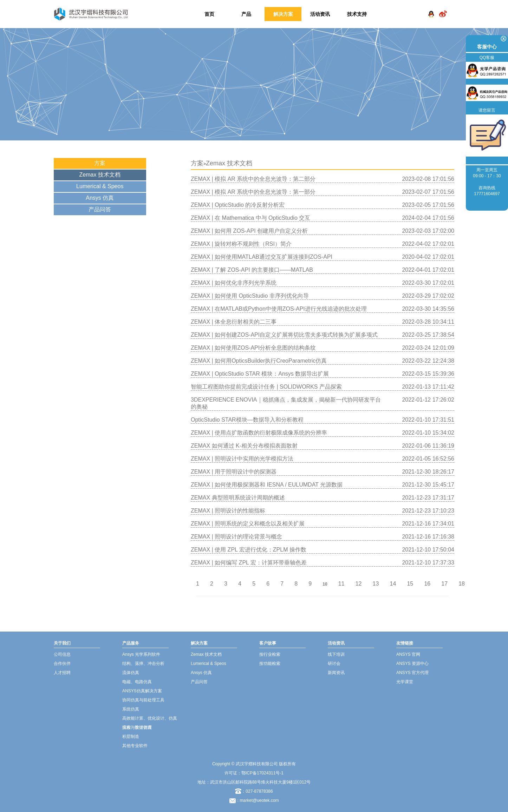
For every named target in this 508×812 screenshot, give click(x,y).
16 (427, 584)
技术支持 (357, 14)
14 (393, 584)
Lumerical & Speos (100, 186)
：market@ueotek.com (257, 800)
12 (359, 584)
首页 (209, 14)
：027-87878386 (254, 791)
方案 (100, 163)
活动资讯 (320, 14)
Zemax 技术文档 (100, 175)
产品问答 (100, 209)
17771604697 (487, 194)
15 (410, 584)
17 (444, 584)
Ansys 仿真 (100, 198)
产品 (246, 14)
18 (462, 584)
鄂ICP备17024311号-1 (262, 773)
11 (341, 584)
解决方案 (283, 14)
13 (376, 584)
